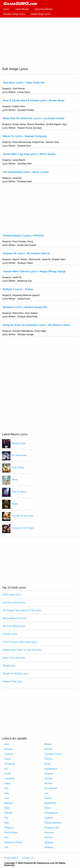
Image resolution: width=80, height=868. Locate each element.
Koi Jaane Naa (19, 455)
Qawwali (49, 818)
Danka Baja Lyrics (12, 595)
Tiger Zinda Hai (35, 83)
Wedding (49, 847)
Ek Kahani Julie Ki (39, 253)
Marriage (9, 803)
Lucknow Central (54, 118)
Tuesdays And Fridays (23, 528)
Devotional (10, 764)
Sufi (6, 847)
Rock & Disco (11, 832)
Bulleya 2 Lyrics (13, 289)
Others (48, 808)
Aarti (7, 744)
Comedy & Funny (53, 754)
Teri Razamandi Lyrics (17, 172)
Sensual (48, 837)
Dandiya (49, 759)
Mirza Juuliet (48, 154)
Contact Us (28, 858)
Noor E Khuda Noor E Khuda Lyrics (25, 100)
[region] (40, 43)
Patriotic (8, 813)
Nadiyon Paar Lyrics (13, 681)
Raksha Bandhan (53, 823)
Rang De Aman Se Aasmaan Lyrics (24, 325)
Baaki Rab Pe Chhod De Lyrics (22, 118)
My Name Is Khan (59, 325)
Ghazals (49, 778)
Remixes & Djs (52, 828)
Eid (6, 769)
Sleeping (49, 842)
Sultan (29, 289)
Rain (7, 823)
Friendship (10, 778)
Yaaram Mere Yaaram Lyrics (20, 271)
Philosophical (51, 813)
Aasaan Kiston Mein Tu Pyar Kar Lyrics (22, 650)
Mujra (7, 808)
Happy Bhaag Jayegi (52, 271)
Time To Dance (19, 492)
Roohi (15, 504)
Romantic (49, 832)
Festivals (49, 774)
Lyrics (6, 9)
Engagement (51, 769)
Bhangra (9, 749)
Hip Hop (48, 783)
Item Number (51, 788)
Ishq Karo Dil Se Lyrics (14, 603)
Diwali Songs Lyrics (40, 14)
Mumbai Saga (19, 443)
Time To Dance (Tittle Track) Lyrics (20, 642)
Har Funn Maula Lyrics (14, 626)
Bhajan (48, 744)
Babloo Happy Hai (36, 307)
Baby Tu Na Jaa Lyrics (14, 658)
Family (8, 774)
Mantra (48, 798)
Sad (6, 837)
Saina (15, 480)
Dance (8, 759)
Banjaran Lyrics (13, 307)
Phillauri (39, 235)
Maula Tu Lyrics (13, 136)
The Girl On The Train (22, 516)
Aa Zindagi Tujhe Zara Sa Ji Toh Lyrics (22, 610)
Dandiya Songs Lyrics (14, 14)
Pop (6, 818)
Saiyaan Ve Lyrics (14, 253)
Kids (7, 793)
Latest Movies (22, 9)
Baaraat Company (36, 136)
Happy (8, 783)
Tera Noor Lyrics (13, 83)
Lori (46, 793)
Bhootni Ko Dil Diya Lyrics (16, 674)
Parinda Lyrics (10, 634)
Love (7, 798)
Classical (9, 754)
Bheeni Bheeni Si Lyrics (15, 618)
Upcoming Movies (44, 9)
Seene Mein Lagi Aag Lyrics (20, 154)
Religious (9, 828)
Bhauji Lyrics (9, 666)
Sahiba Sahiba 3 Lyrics (17, 235)
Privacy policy (11, 858)
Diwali (47, 764)
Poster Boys (57, 100)
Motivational (50, 803)
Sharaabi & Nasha (13, 842)
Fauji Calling (18, 467)
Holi (6, 788)
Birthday (49, 749)
